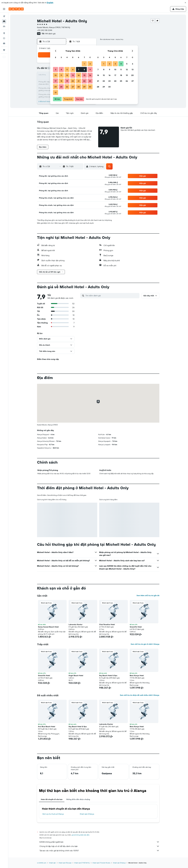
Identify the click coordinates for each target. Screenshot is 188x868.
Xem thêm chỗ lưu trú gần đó (148, 595)
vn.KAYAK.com (42, 863)
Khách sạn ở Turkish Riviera (101, 863)
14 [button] (79, 75)
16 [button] (90, 75)
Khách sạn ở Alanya (87, 814)
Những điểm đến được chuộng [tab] (78, 799)
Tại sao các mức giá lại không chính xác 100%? (99, 851)
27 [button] (73, 87)
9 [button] (90, 69)
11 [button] (61, 75)
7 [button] (79, 69)
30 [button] (90, 87)
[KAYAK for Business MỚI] (4, 43)
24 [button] (56, 87)
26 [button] (67, 87)
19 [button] (67, 81)
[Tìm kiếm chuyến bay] (4, 16)
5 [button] (67, 69)
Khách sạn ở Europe (65, 863)
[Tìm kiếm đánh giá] (112, 296)
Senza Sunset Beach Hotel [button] (48, 627)
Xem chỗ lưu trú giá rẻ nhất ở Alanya (145, 644)
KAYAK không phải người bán (99, 842)
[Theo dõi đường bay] (4, 38)
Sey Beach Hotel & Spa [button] (108, 675)
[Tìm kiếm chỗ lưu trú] (4, 21)
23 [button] (90, 81)
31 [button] (56, 92)
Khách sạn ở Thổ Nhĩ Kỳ (82, 863)
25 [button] (61, 87)
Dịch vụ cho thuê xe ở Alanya (53, 814)
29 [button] (84, 87)
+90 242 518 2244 (45, 30)
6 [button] (73, 69)
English (50, 3)
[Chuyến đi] (4, 50)
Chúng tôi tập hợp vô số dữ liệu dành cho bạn (99, 846)
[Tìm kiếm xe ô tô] (4, 26)
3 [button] (56, 69)
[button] (185, 3)
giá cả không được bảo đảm (81, 835)
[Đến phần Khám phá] (4, 33)
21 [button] (79, 81)
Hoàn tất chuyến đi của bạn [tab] (52, 799)
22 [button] (84, 81)
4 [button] (61, 69)
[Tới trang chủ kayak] (16, 9)
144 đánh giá (50, 34)
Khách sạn (53, 863)
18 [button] (61, 81)
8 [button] (84, 69)
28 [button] (79, 87)
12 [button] (67, 75)
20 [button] (73, 81)
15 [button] (84, 75)
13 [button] (73, 75)
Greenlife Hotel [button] (136, 627)
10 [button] (56, 75)
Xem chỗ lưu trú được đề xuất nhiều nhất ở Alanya (140, 695)
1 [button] (84, 64)
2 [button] (90, 64)
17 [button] (56, 81)
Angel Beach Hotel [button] (76, 675)
